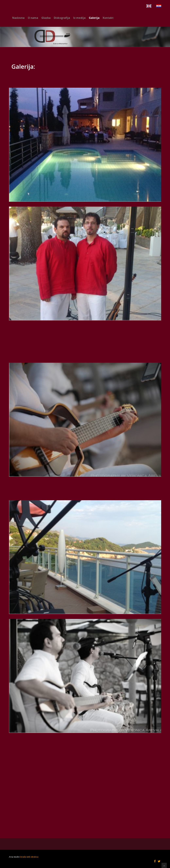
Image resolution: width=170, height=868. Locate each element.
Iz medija (79, 18)
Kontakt (108, 18)
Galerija (94, 18)
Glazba (46, 18)
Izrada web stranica (29, 857)
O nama (33, 18)
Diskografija (62, 18)
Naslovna (18, 18)
